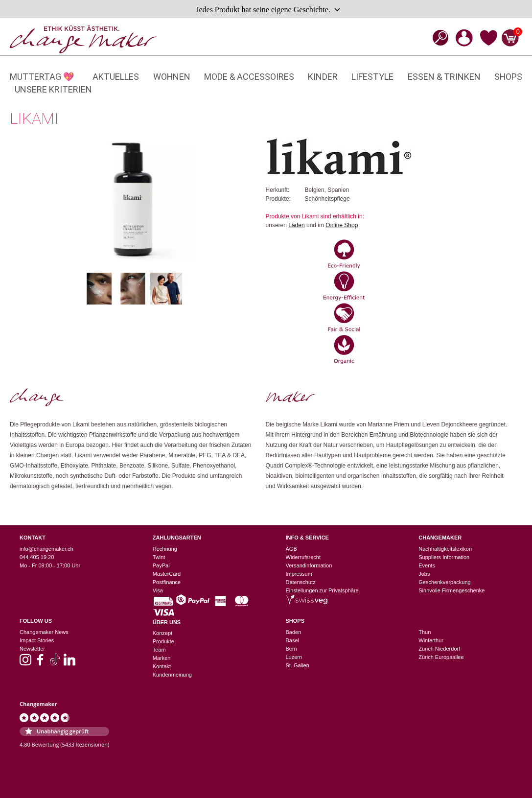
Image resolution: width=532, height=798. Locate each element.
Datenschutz (301, 582)
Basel (293, 640)
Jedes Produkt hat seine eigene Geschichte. (268, 10)
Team (159, 650)
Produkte (163, 641)
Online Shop (342, 225)
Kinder (323, 77)
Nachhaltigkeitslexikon (445, 549)
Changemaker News (44, 632)
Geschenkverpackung (444, 582)
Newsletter (32, 649)
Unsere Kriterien (53, 89)
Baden (294, 632)
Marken (162, 658)
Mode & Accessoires (249, 77)
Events (427, 565)
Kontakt (162, 666)
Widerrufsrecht (303, 557)
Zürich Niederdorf (439, 649)
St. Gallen (298, 665)
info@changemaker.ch (46, 549)
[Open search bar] (438, 37)
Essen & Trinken (444, 77)
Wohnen (172, 77)
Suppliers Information (444, 557)
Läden (296, 225)
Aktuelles (116, 77)
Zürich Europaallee (441, 657)
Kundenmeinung (172, 675)
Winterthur (431, 640)
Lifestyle (372, 77)
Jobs (424, 574)
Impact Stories (37, 640)
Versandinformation (309, 565)
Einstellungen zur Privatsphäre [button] (322, 590)
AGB (291, 549)
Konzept (162, 633)
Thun (425, 632)
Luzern (294, 657)
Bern (291, 649)
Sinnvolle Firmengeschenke (451, 590)
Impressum (299, 574)
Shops (508, 77)
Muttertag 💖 (42, 77)
